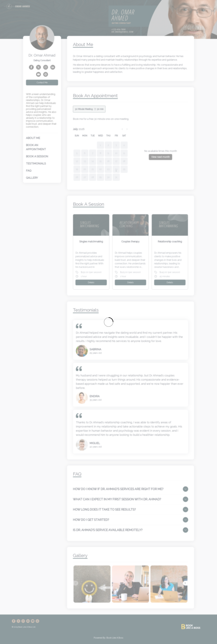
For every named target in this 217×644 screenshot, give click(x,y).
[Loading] (108, 322)
